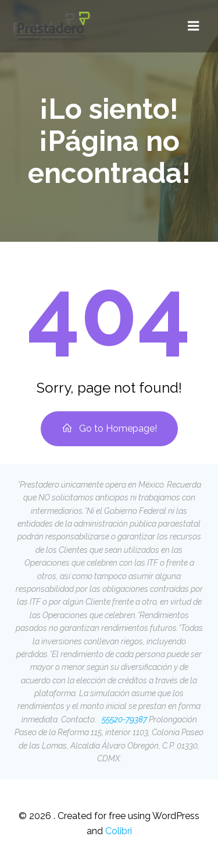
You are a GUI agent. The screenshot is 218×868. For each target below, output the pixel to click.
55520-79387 (124, 719)
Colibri (119, 831)
